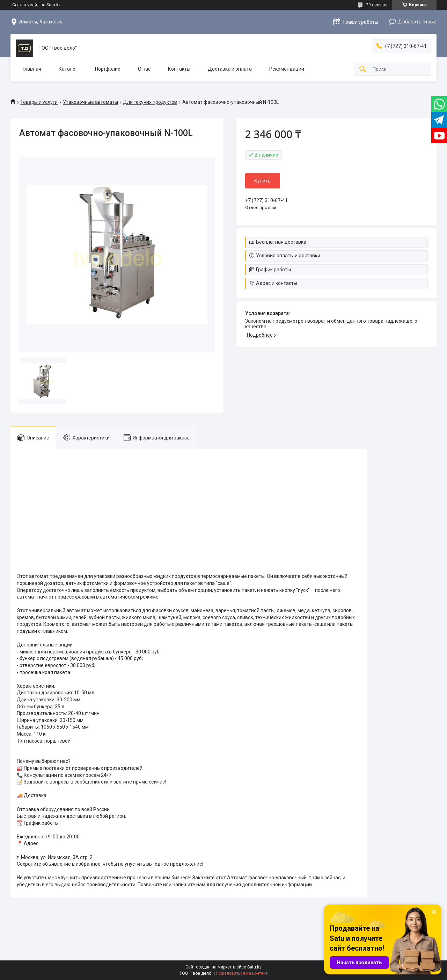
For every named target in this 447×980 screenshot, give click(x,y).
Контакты (179, 69)
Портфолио (108, 69)
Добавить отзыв (417, 22)
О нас (144, 69)
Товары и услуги (39, 102)
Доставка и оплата (230, 69)
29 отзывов (377, 5)
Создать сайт (25, 5)
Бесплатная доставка (281, 242)
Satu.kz (254, 967)
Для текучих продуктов (150, 102)
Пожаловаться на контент (242, 973)
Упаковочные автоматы (90, 102)
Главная (32, 69)
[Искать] (362, 69)
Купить (262, 181)
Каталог (68, 69)
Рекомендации (287, 69)
